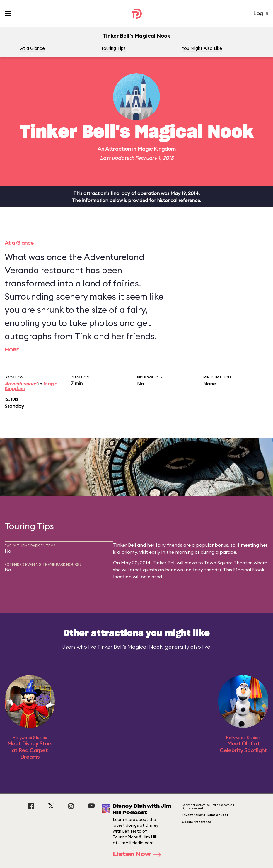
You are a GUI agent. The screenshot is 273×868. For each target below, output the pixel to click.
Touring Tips (113, 48)
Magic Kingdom (157, 149)
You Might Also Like (202, 48)
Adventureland (21, 384)
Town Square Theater (228, 563)
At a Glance (32, 48)
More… (13, 350)
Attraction (118, 149)
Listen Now (139, 855)
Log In (261, 13)
